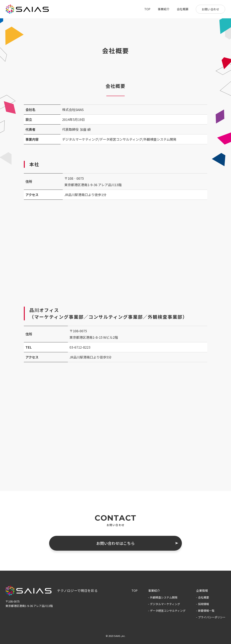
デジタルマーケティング (165, 604)
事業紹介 (164, 9)
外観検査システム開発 (164, 597)
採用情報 (203, 604)
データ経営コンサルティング (168, 611)
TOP (147, 9)
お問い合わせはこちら (115, 543)
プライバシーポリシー (212, 617)
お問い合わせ (210, 9)
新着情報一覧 (206, 611)
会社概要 (183, 9)
